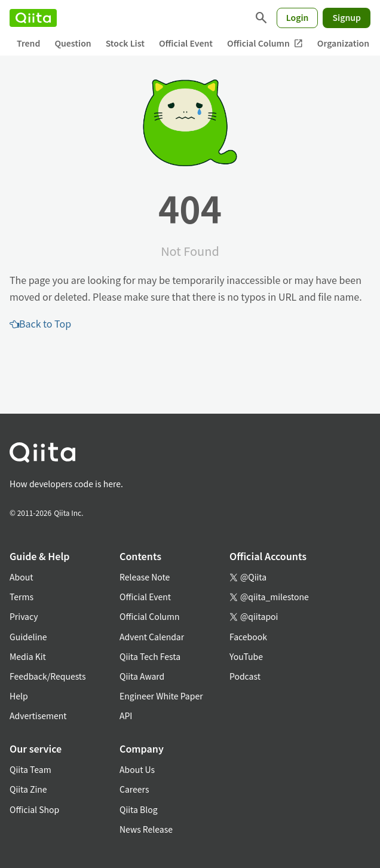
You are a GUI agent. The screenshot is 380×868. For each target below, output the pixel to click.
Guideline (28, 637)
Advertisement (38, 716)
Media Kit (28, 656)
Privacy (24, 616)
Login (298, 17)
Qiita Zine (28, 789)
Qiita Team (30, 769)
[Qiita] (33, 18)
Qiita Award (142, 676)
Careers (134, 789)
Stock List (125, 43)
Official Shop (34, 809)
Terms (22, 597)
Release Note (145, 577)
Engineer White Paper (161, 696)
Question (73, 43)
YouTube (246, 656)
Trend (28, 43)
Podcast (245, 676)
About (21, 577)
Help (19, 696)
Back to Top (40, 323)
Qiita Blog (139, 809)
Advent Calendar (152, 637)
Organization (343, 43)
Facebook (248, 637)
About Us (137, 769)
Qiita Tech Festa (150, 656)
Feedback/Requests (48, 676)
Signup (347, 17)
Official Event (186, 43)
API (126, 716)
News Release (146, 829)
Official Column (265, 43)
